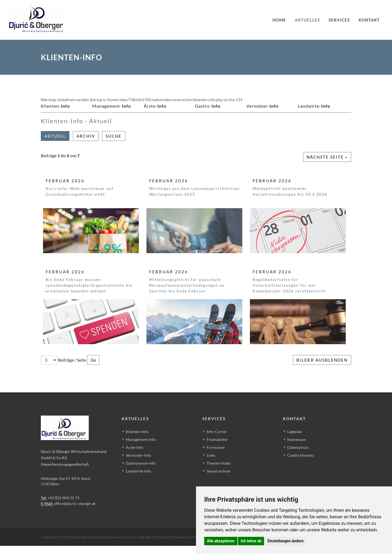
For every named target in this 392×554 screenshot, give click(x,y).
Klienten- (55, 106)
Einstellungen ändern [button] (286, 541)
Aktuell (55, 136)
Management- (112, 106)
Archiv (86, 136)
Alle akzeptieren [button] (221, 541)
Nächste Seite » (327, 157)
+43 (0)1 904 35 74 (63, 498)
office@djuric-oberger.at (75, 503)
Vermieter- (262, 106)
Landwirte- (314, 106)
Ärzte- (155, 106)
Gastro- (208, 106)
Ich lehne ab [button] (251, 541)
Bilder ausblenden (322, 360)
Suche (114, 136)
